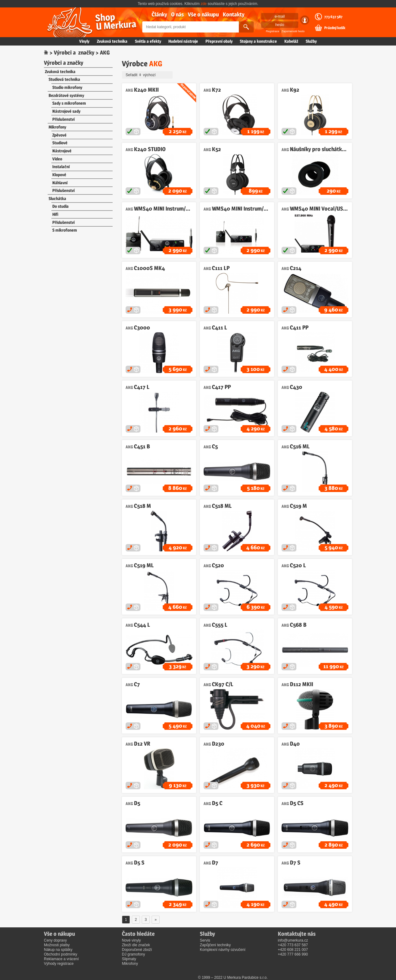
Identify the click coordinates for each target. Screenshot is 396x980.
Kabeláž (291, 41)
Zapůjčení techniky (215, 945)
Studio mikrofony (67, 87)
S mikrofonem (65, 230)
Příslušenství (63, 119)
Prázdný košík (335, 28)
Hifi (55, 214)
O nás (177, 14)
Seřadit (148, 75)
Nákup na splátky (58, 950)
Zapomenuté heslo (293, 31)
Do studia (60, 206)
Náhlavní (60, 183)
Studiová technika (64, 79)
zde (204, 4)
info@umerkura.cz (293, 940)
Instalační (61, 167)
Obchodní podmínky (60, 954)
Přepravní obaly (219, 41)
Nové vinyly (131, 940)
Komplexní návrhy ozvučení (223, 950)
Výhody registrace (59, 964)
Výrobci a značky (74, 52)
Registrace (273, 31)
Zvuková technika (112, 41)
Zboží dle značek (136, 945)
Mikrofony (57, 127)
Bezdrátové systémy (66, 95)
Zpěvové (59, 135)
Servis (205, 940)
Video (57, 159)
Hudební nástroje (183, 41)
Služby (311, 41)
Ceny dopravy (55, 940)
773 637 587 (333, 17)
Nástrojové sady (66, 111)
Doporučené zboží (137, 950)
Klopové (59, 175)
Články (159, 14)
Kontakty (234, 14)
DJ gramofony (133, 954)
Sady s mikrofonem (69, 103)
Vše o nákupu (203, 14)
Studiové (60, 143)
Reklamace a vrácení (61, 959)
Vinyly (84, 41)
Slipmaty (129, 959)
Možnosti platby (57, 945)
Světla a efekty (148, 41)
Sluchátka (57, 198)
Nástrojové (62, 151)
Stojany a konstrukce (258, 41)
